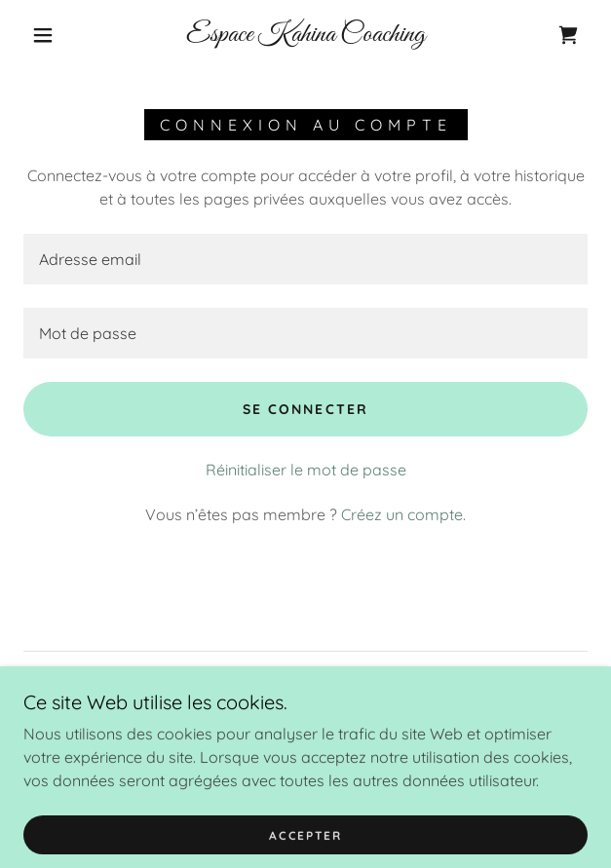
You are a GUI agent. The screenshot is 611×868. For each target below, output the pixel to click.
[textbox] (305, 259)
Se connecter (305, 409)
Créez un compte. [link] (403, 514)
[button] (52, 35)
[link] (305, 36)
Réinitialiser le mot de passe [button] (306, 470)
